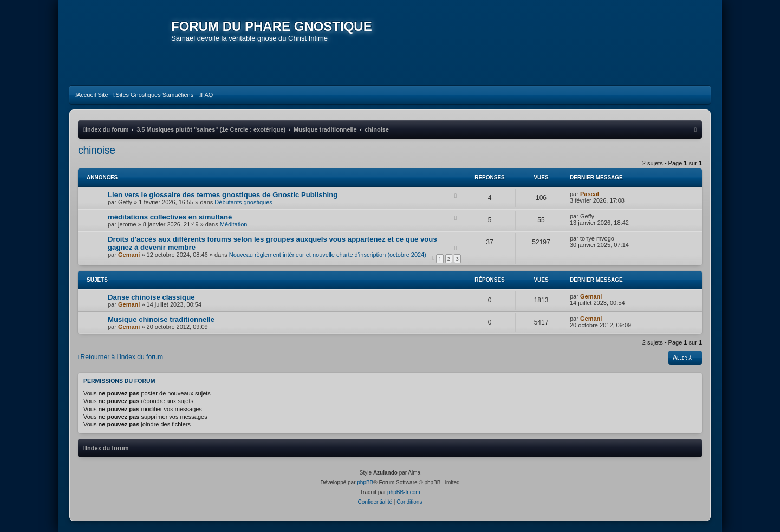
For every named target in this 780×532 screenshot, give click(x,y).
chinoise (97, 150)
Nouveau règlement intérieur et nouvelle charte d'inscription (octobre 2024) (328, 255)
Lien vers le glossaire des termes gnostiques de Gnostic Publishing (223, 195)
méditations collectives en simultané (170, 217)
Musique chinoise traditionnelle (161, 319)
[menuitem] (92, 95)
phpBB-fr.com (404, 492)
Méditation (234, 224)
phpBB (365, 482)
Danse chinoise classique (151, 297)
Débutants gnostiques (243, 202)
